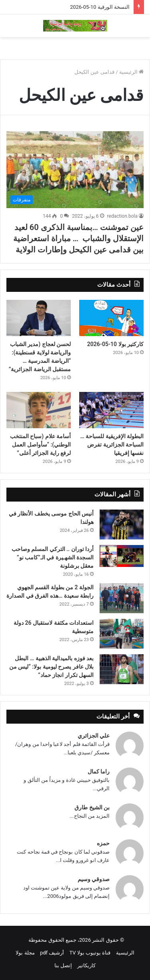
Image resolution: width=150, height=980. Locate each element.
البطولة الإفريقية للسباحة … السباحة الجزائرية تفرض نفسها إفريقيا (112, 445)
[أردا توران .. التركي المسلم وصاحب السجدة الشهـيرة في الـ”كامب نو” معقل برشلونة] (122, 556)
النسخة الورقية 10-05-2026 (100, 7)
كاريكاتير (86, 965)
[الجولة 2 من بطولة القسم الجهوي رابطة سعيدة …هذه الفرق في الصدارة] (122, 598)
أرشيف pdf (52, 953)
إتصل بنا (63, 965)
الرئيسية (131, 72)
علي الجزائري (94, 736)
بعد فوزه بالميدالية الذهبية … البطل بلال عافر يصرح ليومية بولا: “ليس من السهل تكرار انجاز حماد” (51, 667)
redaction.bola (122, 216)
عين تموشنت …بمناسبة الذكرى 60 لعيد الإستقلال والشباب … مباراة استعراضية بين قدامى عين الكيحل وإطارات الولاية (78, 238)
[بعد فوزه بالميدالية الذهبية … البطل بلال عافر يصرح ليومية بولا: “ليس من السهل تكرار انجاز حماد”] (122, 669)
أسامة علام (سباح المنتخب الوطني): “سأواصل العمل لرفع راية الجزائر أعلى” (40, 445)
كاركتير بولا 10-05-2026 (115, 344)
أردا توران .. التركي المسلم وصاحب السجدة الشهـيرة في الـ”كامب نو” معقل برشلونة (53, 557)
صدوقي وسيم (94, 879)
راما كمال (99, 771)
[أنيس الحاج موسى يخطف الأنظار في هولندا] (122, 524)
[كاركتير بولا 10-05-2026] (111, 318)
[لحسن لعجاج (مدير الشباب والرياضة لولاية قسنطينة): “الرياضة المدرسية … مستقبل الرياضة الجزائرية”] (39, 318)
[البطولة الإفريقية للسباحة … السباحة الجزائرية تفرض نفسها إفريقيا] (111, 410)
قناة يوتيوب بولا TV (90, 953)
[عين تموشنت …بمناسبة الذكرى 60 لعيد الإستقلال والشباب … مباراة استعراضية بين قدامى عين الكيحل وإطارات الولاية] (75, 170)
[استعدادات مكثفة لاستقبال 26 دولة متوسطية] (122, 634)
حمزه (103, 843)
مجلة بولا (25, 953)
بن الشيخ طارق (92, 807)
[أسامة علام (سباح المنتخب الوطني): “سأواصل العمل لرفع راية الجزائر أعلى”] (39, 410)
